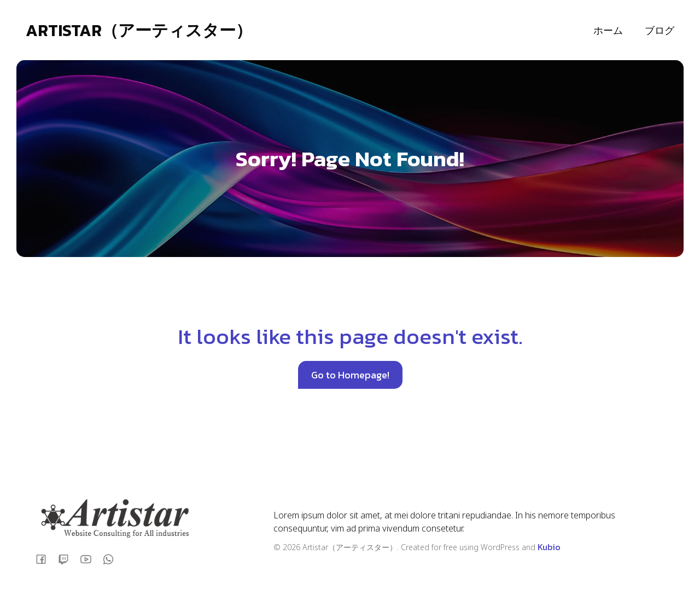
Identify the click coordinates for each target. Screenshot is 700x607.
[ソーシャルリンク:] (45, 559)
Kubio (549, 547)
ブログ (660, 30)
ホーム (608, 30)
